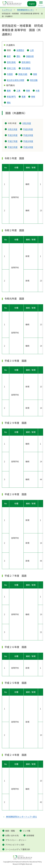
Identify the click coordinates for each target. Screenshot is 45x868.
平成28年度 (28, 135)
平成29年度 (13, 135)
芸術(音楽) (11, 62)
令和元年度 (12, 129)
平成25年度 (13, 147)
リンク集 (26, 831)
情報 (35, 74)
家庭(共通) (23, 74)
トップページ (7, 10)
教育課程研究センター (26, 10)
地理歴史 (20, 50)
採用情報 (30, 835)
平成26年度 (28, 141)
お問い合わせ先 (12, 835)
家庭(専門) (11, 97)
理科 (18, 56)
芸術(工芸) (11, 68)
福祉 (9, 102)
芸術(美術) (26, 62)
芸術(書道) (26, 68)
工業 (18, 90)
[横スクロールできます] (22, 194)
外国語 (10, 74)
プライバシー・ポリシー (16, 840)
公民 (32, 50)
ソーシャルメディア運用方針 (18, 849)
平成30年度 (28, 129)
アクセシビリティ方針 (15, 845)
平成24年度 (28, 147)
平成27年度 (13, 141)
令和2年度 (27, 123)
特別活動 (34, 80)
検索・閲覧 (10, 831)
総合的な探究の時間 (15, 80)
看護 (24, 97)
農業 (9, 90)
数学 (9, 56)
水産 (38, 90)
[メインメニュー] (41, 4)
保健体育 (30, 56)
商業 (28, 90)
